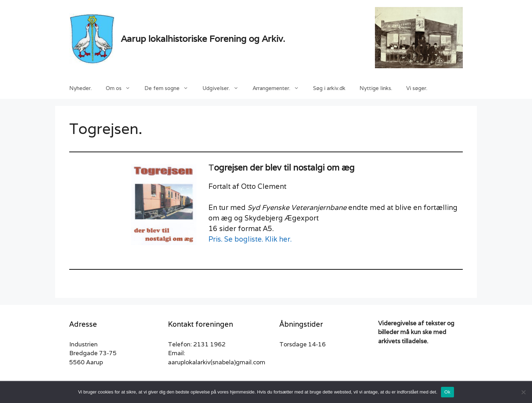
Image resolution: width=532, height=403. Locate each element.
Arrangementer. (279, 88)
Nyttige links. (376, 88)
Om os (122, 88)
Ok (447, 392)
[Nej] (523, 392)
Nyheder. (80, 88)
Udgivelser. (224, 88)
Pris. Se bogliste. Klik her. (250, 239)
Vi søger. (417, 88)
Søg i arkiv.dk (329, 88)
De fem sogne (170, 88)
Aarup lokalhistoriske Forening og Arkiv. (203, 39)
